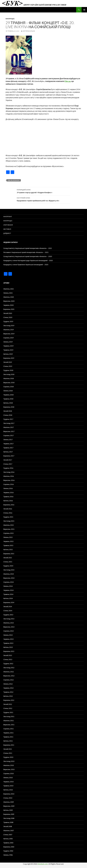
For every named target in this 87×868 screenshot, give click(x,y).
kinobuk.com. (43, 864)
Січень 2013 (8, 659)
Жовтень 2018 (9, 378)
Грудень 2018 (8, 370)
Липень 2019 (8, 342)
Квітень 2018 (8, 403)
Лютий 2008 (8, 826)
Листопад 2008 (9, 818)
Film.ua (68, 81)
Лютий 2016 (8, 509)
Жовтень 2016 (9, 476)
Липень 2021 (8, 293)
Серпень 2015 (9, 533)
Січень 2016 (8, 513)
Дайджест (7, 233)
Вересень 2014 (9, 578)
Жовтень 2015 (9, 525)
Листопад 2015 (9, 521)
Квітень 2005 (8, 839)
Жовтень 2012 (9, 672)
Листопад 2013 (9, 619)
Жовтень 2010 (9, 765)
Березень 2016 (9, 505)
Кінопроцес (10, 19)
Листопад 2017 (9, 423)
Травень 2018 (8, 399)
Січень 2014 (8, 611)
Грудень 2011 (8, 712)
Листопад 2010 (9, 761)
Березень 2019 (9, 358)
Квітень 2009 (8, 810)
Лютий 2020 (8, 313)
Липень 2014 (8, 586)
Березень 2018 (9, 407)
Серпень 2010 (9, 773)
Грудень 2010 (8, 757)
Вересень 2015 (9, 529)
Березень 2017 (9, 456)
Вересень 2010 (9, 769)
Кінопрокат (8, 217)
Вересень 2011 (9, 725)
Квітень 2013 (8, 647)
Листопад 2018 (9, 374)
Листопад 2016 (9, 472)
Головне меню (84, 10)
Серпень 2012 (9, 680)
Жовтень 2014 (9, 574)
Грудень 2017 (8, 419)
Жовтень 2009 (9, 802)
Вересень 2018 (9, 383)
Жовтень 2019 (9, 330)
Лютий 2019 (8, 362)
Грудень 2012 (8, 664)
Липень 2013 (8, 635)
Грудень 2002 (8, 851)
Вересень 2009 (9, 806)
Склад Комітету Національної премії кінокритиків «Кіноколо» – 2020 (28, 256)
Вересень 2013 (9, 627)
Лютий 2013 (8, 655)
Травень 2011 (8, 737)
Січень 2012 (8, 708)
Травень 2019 (8, 350)
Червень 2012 (8, 688)
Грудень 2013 (8, 615)
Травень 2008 (8, 822)
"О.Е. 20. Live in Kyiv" (14, 180)
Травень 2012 (8, 692)
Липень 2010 (8, 778)
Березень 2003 (9, 847)
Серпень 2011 (9, 729)
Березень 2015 (9, 554)
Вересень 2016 (9, 480)
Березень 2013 (9, 651)
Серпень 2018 (9, 387)
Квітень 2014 (8, 598)
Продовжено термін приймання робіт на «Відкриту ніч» (44, 199)
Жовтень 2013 (9, 623)
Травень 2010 (8, 786)
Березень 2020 (9, 309)
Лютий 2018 (8, 411)
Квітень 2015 (8, 549)
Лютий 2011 (8, 749)
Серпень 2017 (9, 435)
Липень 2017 (8, 440)
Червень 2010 (8, 782)
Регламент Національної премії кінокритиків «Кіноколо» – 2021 (26, 252)
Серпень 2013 (9, 631)
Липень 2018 (8, 391)
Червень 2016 (8, 492)
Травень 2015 (8, 545)
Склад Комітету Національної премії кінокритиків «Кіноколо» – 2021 (28, 248)
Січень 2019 (8, 366)
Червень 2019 (8, 346)
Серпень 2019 (9, 338)
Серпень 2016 (9, 484)
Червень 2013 (8, 639)
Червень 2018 (8, 395)
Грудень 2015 (8, 517)
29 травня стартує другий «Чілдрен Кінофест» (44, 191)
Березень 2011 (9, 745)
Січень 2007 (8, 835)
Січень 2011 (8, 753)
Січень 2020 (8, 317)
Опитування (8, 225)
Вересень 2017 (9, 431)
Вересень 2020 (9, 301)
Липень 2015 (8, 537)
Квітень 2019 (8, 354)
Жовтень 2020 (9, 297)
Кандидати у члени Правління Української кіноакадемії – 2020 (26, 265)
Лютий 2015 (8, 558)
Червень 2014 (8, 590)
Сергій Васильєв (29, 31)
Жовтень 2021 (9, 289)
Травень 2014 (8, 594)
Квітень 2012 (8, 696)
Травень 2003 (8, 843)
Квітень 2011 (8, 741)
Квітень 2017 (8, 452)
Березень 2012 (9, 700)
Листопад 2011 (9, 716)
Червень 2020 (8, 305)
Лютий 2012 (8, 704)
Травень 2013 (8, 643)
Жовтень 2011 (9, 721)
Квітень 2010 (8, 790)
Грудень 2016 (8, 468)
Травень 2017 (8, 448)
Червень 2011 (8, 733)
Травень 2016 (8, 497)
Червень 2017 (8, 444)
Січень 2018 (8, 415)
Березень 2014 (9, 602)
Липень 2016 (8, 488)
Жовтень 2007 (9, 830)
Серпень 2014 (9, 582)
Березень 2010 (9, 794)
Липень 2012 (8, 684)
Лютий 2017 (8, 460)
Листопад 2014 (9, 570)
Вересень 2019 (9, 334)
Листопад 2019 (9, 326)
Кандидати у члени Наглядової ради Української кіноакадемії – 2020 (28, 260)
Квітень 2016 (8, 501)
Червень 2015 (8, 541)
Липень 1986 (8, 855)
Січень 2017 (8, 464)
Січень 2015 (8, 562)
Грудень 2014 (8, 566)
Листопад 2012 (9, 668)
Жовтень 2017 (9, 427)
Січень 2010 (8, 798)
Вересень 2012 (9, 676)
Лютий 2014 (8, 607)
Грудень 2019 (8, 321)
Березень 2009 (9, 814)
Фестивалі (7, 229)
